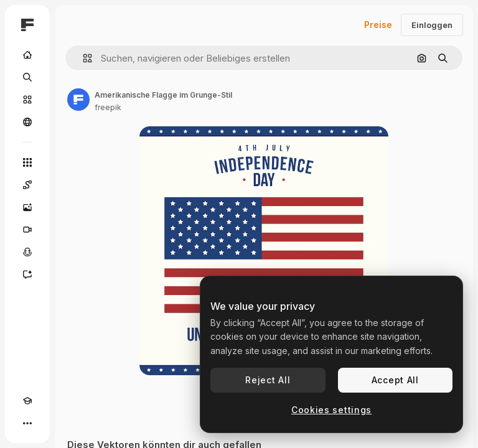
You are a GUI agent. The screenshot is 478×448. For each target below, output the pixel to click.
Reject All (268, 380)
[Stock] (27, 100)
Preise (378, 25)
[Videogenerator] (27, 230)
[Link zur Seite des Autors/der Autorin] (78, 100)
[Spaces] (27, 185)
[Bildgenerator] (27, 207)
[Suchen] (27, 77)
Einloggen (432, 25)
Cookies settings (331, 410)
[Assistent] (27, 274)
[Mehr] (27, 423)
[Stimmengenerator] (27, 252)
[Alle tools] (27, 162)
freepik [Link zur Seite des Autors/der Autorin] (108, 107)
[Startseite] (27, 55)
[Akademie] (27, 401)
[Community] (27, 122)
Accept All (395, 380)
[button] (82, 58)
